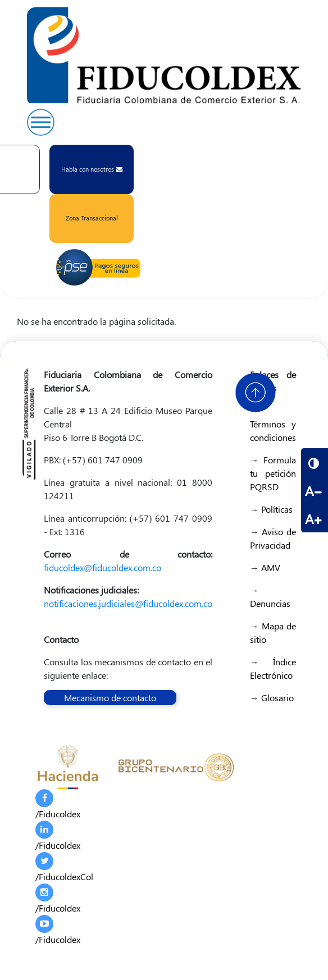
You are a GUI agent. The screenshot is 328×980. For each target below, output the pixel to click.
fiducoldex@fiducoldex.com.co (102, 567)
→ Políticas (271, 509)
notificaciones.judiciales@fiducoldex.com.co (128, 603)
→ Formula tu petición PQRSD (273, 473)
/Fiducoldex (58, 804)
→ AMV (265, 567)
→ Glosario (272, 698)
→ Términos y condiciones (273, 424)
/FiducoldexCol (64, 867)
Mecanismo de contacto (110, 698)
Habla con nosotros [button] (92, 169)
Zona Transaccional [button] (92, 218)
